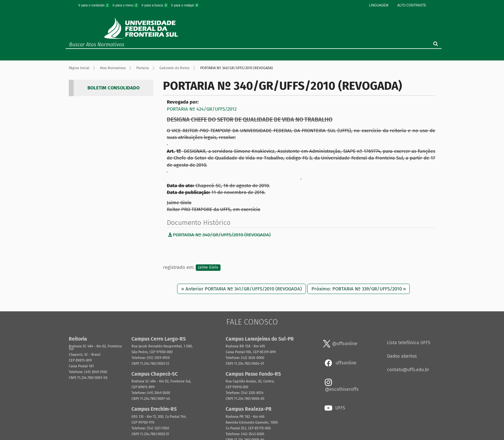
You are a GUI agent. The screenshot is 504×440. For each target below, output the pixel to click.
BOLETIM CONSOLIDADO (113, 88)
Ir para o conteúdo (94, 5)
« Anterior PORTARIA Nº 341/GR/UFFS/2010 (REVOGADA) (242, 289)
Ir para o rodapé (185, 5)
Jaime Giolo (208, 268)
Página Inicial (79, 68)
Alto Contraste (412, 5)
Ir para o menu (126, 5)
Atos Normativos (113, 68)
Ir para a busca (155, 5)
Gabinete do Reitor (175, 68)
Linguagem (379, 5)
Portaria (143, 68)
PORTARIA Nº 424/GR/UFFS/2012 (202, 109)
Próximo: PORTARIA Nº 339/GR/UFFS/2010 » (359, 289)
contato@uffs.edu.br (408, 370)
